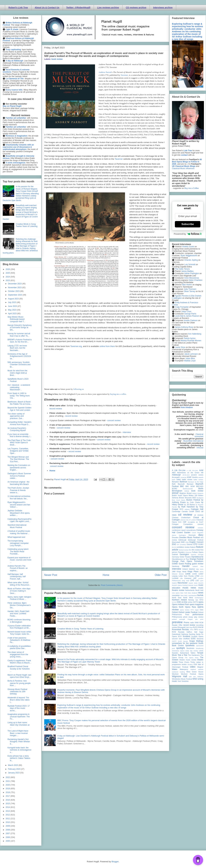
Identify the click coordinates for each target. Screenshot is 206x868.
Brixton (182, 498)
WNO (195, 679)
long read (186, 581)
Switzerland (184, 653)
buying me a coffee (118, 394)
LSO (197, 580)
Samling (192, 634)
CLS (180, 522)
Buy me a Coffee (192, 188)
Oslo (202, 610)
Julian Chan (186, 311)
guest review (198, 564)
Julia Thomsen (190, 289)
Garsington (184, 554)
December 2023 (15, 284)
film (190, 550)
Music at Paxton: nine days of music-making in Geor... (19, 591)
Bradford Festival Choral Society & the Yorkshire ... (19, 669)
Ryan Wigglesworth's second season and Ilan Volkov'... (19, 505)
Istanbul (192, 569)
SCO (180, 636)
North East (177, 598)
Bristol (189, 493)
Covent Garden (183, 533)
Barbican (183, 482)
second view (177, 639)
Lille (181, 578)
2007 (8, 833)
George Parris (190, 314)
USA (195, 664)
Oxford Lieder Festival (188, 612)
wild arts (192, 677)
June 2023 (13, 306)
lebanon (175, 574)
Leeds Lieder (198, 574)
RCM (201, 623)
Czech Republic (198, 533)
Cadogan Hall (197, 509)
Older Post (161, 575)
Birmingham (177, 491)
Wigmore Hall (179, 676)
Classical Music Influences (183, 168)
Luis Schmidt (190, 265)
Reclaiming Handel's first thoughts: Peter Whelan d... (19, 742)
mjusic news (193, 583)
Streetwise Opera (178, 651)
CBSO (198, 511)
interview (127, 432)
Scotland (186, 636)
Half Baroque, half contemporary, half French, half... (17, 577)
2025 (8, 273)
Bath (174, 484)
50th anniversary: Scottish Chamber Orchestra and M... (19, 365)
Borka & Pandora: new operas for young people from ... (19, 683)
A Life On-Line (179, 470)
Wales (175, 669)
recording (200, 625)
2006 (8, 837)
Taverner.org (76, 346)
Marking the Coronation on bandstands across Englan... (19, 468)
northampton (199, 598)
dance (174, 535)
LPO (192, 580)
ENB (187, 542)
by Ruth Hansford (186, 507)
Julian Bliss (190, 358)
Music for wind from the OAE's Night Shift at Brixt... (17, 373)
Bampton (175, 482)
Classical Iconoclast (199, 435)
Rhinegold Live (183, 627)
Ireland (185, 569)
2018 (8, 792)
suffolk (201, 651)
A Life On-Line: (192, 470)
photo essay (188, 617)
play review (199, 617)
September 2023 (15, 295)
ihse (202, 566)
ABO (174, 473)
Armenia (183, 477)
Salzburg (185, 634)
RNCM (201, 627)
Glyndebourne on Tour (181, 559)
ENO (174, 544)
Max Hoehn (187, 285)
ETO (195, 544)
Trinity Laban (196, 662)
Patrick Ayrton (190, 338)
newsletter (176, 595)
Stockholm (190, 648)
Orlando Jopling (191, 260)
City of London (191, 520)
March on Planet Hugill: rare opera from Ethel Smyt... (19, 676)
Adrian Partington (192, 273)
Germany (175, 557)
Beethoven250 (188, 489)
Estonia (190, 544)
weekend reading (178, 672)
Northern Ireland (179, 600)
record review (56, 409)
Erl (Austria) (182, 544)
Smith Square (183, 641)
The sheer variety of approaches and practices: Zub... (16, 416)
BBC (182, 486)
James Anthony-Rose (184, 327)
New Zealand (193, 593)
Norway (191, 600)
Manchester (183, 583)
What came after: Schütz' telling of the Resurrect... (19, 584)
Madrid (174, 583)
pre (196, 619)
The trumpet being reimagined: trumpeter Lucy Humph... (18, 543)
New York (184, 593)
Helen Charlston (195, 280)
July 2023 (12, 302)
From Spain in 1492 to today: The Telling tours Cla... (19, 396)
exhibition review (183, 547)
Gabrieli (175, 554)
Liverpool (188, 578)
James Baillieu (187, 271)
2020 (8, 785)
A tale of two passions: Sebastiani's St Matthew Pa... (19, 640)
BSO (194, 498)
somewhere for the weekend (185, 643)
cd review (185, 515)
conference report (179, 530)
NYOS (174, 602)
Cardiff (191, 511)
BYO (181, 509)
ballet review (187, 479)
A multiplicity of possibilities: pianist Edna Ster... (19, 647)
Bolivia (187, 491)
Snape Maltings (196, 641)
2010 (8, 822)
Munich (201, 583)
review (174, 627)
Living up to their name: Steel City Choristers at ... (19, 725)
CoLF (201, 522)
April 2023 (13, 314)
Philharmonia (177, 617)
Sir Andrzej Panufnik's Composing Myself (17, 429)
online (190, 602)
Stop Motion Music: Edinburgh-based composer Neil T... (16, 319)
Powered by (188, 234)
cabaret (187, 509)
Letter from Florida (186, 576)
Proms (186, 623)
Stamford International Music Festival (17, 526)
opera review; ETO (187, 610)
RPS (196, 630)
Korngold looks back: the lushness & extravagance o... (19, 750)
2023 (8, 280)
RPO (192, 630)
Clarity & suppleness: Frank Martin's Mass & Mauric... (19, 662)
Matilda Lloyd (190, 361)
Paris (187, 615)
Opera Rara (190, 607)
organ (197, 610)
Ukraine (190, 664)
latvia (202, 572)
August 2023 (14, 299)
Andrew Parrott (105, 72)
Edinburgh (182, 540)
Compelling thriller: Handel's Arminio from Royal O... (19, 423)
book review (57, 59)
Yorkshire (185, 681)
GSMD (175, 564)
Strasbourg (200, 648)
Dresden (175, 537)
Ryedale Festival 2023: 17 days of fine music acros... (19, 708)
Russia (201, 630)
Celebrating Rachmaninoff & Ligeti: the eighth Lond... (19, 520)
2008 (8, 830)
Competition (188, 524)
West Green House (195, 672)
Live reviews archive (108, 8)
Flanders (181, 552)
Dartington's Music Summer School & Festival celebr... (19, 476)
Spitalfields (190, 646)
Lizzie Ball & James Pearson (187, 316)
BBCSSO (200, 486)
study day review (192, 651)
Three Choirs (184, 662)
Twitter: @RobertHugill (78, 8)
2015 (8, 804)
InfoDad (200, 448)
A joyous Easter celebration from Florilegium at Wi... (19, 627)
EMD (183, 542)
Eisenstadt (176, 542)
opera (201, 602)
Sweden (175, 653)
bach (174, 480)
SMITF (174, 641)
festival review (184, 550)
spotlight (181, 648)
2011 (8, 819)
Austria (195, 477)
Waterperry (184, 669)
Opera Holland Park (180, 604)
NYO (201, 600)
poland (174, 619)
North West (188, 598)
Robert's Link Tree (18, 8)
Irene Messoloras (192, 278)
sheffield (186, 639)
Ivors (202, 569)
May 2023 (12, 310)
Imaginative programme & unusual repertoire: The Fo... (19, 717)
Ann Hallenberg (195, 334)
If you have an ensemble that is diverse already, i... (19, 435)
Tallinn (193, 653)
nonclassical (192, 595)
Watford (193, 669)
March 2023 (13, 765)
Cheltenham (186, 518)
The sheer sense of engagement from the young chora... (18, 655)
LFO (202, 576)
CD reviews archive (136, 8)
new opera (176, 593)
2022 (8, 777)
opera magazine (196, 604)
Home (52, 471)
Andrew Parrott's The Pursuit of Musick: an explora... (18, 568)
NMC (186, 595)
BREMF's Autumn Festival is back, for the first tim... (20, 341)
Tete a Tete (183, 655)
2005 (8, 841)
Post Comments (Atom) (112, 585)
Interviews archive (163, 8)
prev (202, 619)
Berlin (201, 489)
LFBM (197, 576)
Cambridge (176, 511)
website (201, 669)
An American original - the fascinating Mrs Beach (18, 483)
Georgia (201, 555)
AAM (201, 470)
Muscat (191, 585)
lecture (181, 574)
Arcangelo (176, 477)
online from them (107, 346)
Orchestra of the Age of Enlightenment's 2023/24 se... (19, 356)
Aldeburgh (176, 475)
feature (193, 547)
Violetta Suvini (188, 247)
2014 (8, 807)
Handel (186, 566)
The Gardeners (194, 655)
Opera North (178, 607)
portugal (182, 619)
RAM (197, 623)
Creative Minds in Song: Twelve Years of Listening (80, 629)
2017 (8, 796)
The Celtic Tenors (182, 269)
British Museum (198, 493)
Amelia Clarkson (191, 320)
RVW (174, 632)
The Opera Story (192, 658)
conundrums (191, 530)
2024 (8, 277)
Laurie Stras (180, 347)
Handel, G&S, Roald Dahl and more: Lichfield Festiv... (18, 614)
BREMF (175, 493)
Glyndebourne (197, 557)
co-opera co (193, 522)
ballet (179, 479)
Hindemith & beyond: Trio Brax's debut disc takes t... (19, 700)
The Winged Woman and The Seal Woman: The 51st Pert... (18, 459)
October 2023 (14, 291)
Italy (198, 569)
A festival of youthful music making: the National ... (19, 532)
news (201, 593)
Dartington (182, 535)
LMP (195, 578)
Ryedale (181, 632)
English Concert (196, 542)
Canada (185, 511)
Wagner (200, 667)
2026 (8, 269)
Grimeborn (199, 561)
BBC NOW (190, 486)
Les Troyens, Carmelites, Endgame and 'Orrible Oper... (18, 451)
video (193, 667)
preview (177, 622)
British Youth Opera (180, 495)
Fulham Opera (198, 552)
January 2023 (14, 773)
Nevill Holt (199, 590)
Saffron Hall (192, 632)
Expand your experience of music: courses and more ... (19, 560)
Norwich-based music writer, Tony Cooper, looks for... (19, 633)
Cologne (175, 524)
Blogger (115, 862)
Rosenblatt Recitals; (181, 630)
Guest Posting (185, 564)
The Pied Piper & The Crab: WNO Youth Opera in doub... (19, 443)
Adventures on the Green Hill (190, 473)
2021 (8, 781)
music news (189, 588)
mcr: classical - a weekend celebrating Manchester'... (19, 387)
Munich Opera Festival (180, 585)
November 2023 (15, 288)
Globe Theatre (185, 557)
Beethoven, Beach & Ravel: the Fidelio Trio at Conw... (19, 403)
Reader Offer (177, 625)
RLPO (195, 627)
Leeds (188, 574)
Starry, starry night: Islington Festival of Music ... (19, 598)
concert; (201, 528)
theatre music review (188, 660)
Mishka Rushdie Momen (191, 341)
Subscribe (188, 224)
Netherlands (190, 590)
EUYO (174, 547)
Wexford (175, 674)
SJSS (193, 639)
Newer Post (51, 575)
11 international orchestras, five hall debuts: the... (19, 497)
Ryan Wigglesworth (189, 256)
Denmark (192, 535)
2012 (8, 815)
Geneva (194, 555)
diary (201, 535)
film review (196, 550)
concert (200, 524)
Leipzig (175, 576)
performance (198, 615)
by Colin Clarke (193, 502)
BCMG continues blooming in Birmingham (19, 621)
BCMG (175, 489)
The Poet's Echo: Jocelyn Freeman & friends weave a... (18, 490)
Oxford (175, 612)
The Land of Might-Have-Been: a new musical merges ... (18, 733)
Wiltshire (200, 677)
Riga (191, 627)
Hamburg (175, 566)
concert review (114, 420)
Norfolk (200, 595)
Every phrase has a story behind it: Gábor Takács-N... (19, 758)
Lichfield (175, 578)
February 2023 (14, 769)
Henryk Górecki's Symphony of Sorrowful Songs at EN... (20, 328)
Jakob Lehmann (191, 354)
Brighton (183, 493)
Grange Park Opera (182, 561)
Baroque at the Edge (196, 482)
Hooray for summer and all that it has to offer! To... (19, 335)
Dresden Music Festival (190, 537)
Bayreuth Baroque (186, 484)
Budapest (200, 498)
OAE (179, 602)
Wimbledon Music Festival (182, 679)
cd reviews (199, 515)
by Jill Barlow (190, 505)
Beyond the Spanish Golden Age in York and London (19, 409)
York (179, 681)
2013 (8, 811)
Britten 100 (193, 495)
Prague (190, 619)
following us (78, 389)
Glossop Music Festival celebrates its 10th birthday (17, 692)
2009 (8, 826)
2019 (8, 789)
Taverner (124, 75)
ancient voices (197, 475)
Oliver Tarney (189, 291)
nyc (197, 600)
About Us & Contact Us (47, 8)
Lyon (202, 581)
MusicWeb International (193, 441)
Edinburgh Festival (196, 540)
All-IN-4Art (186, 475)
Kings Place (193, 572)
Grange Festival (196, 559)
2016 (8, 800)
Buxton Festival (193, 500)
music (196, 585)
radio (192, 623)
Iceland (195, 566)
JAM (174, 572)
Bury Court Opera (179, 500)
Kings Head (181, 572)
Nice (182, 595)
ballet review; (198, 480)
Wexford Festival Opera (192, 674)
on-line (184, 602)
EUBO (201, 544)
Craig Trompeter (182, 307)
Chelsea (175, 518)
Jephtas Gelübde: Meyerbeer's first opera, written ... (19, 513)
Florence (188, 552)
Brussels (188, 498)
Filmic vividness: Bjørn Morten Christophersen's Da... (19, 605)
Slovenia (200, 639)
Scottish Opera (197, 636)
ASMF (189, 477)
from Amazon (187, 407)
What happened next (16, 537)
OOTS (195, 602)
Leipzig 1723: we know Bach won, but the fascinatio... (17, 348)
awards (201, 477)
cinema (183, 520)
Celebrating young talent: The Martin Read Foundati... (18, 551)
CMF (185, 522)
